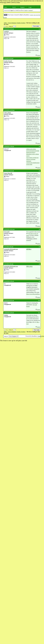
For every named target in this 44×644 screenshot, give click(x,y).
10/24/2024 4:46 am (9, 281)
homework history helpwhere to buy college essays (33, 154)
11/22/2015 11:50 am (9, 110)
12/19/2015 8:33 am (9, 171)
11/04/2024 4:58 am (9, 313)
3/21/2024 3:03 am (9, 247)
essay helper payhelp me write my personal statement (32, 159)
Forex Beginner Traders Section (17, 23)
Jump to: (11, 336)
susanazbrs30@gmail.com (11, 249)
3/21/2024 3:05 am (9, 264)
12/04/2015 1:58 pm (9, 146)
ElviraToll (7, 232)
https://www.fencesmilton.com (33, 294)
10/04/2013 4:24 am (9, 29)
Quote (38, 55)
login (26, 10)
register (31, 10)
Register (22, 7)
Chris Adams (7, 113)
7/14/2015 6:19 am (9, 58)
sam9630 (6, 31)
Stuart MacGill (8, 173)
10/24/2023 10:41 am (9, 229)
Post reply (36, 26)
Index (6, 7)
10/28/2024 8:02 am (9, 300)
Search (14, 7)
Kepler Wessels (8, 61)
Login (30, 7)
